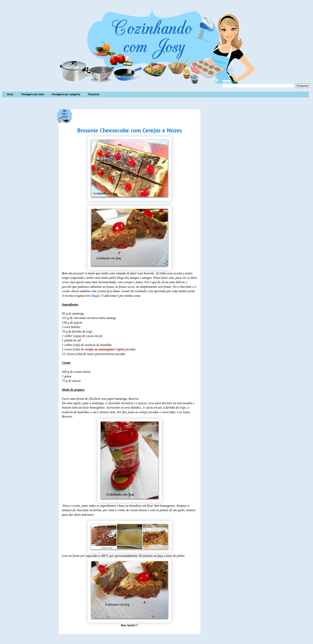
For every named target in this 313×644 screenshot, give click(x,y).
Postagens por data (32, 94)
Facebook (94, 94)
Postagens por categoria (66, 94)
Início (10, 94)
